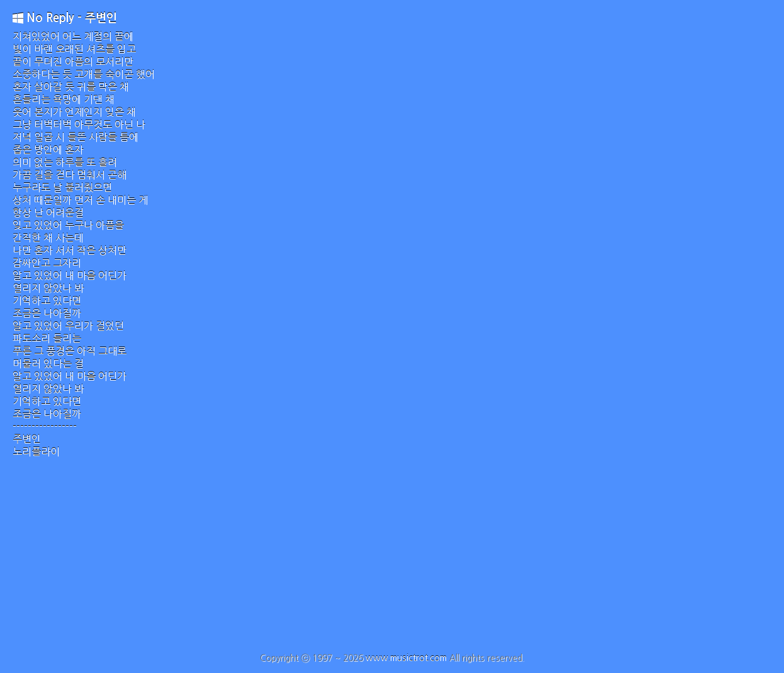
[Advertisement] (392, 559)
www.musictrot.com (406, 658)
